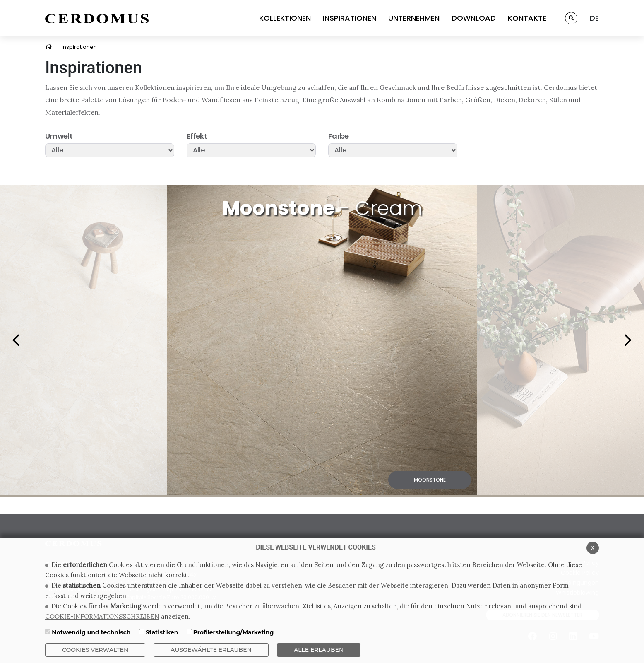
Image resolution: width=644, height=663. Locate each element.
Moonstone (430, 480)
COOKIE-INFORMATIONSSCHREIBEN (102, 616)
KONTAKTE (527, 18)
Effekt (197, 136)
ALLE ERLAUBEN (319, 650)
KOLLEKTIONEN (285, 18)
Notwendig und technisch (91, 632)
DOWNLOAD (474, 18)
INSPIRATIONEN (350, 18)
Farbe (339, 136)
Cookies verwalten (95, 650)
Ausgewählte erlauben (211, 650)
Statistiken (162, 632)
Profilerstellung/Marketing (234, 632)
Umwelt (59, 136)
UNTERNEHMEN (414, 18)
